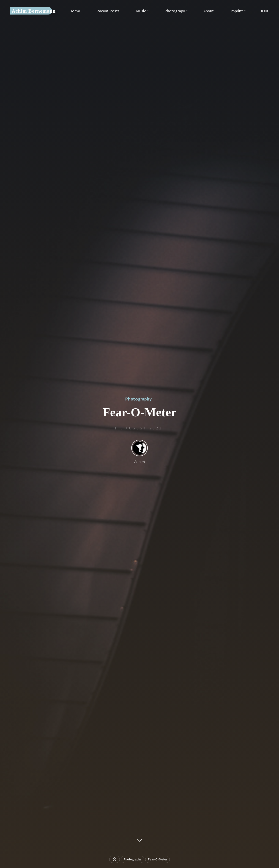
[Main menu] (265, 11)
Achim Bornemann (34, 11)
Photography (138, 399)
